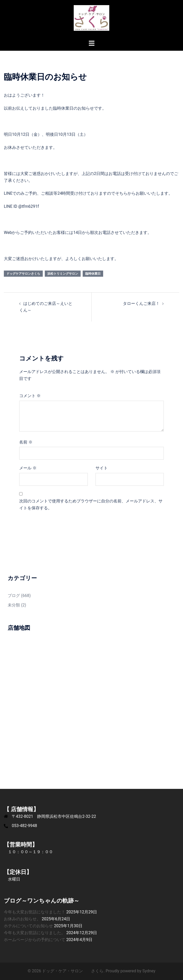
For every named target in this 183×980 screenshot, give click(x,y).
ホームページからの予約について (35, 940)
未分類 (14, 605)
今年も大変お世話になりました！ (35, 912)
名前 (26, 442)
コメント (30, 396)
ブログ (14, 596)
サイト (102, 468)
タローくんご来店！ (141, 303)
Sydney (149, 971)
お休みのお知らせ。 (22, 919)
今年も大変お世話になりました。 (35, 933)
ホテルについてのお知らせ (28, 926)
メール (28, 468)
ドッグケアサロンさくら (23, 274)
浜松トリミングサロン (63, 274)
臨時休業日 (93, 274)
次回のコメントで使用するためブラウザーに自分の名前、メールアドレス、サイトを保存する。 (91, 504)
